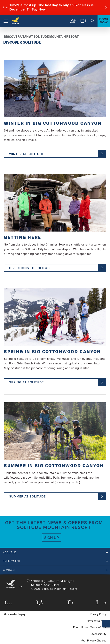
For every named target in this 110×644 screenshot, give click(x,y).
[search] (92, 21)
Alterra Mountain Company (14, 614)
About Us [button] (10, 552)
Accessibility (99, 634)
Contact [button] (9, 570)
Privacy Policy (98, 614)
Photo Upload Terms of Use (90, 627)
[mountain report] (73, 21)
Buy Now (39, 9)
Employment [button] (12, 561)
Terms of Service (96, 621)
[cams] (83, 21)
